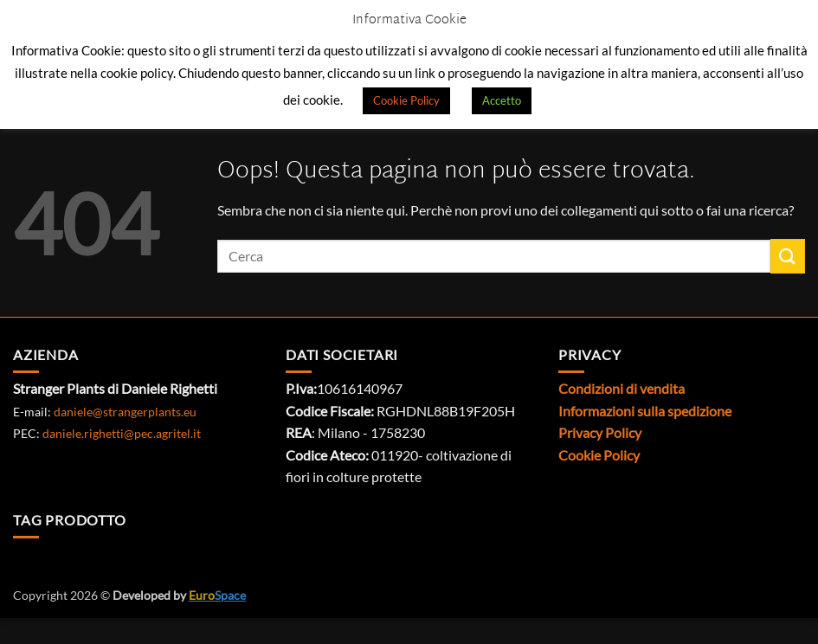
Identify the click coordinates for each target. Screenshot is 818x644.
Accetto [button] (502, 100)
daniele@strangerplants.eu (125, 412)
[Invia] (788, 256)
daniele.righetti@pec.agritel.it (122, 433)
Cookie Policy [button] (406, 100)
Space (217, 595)
